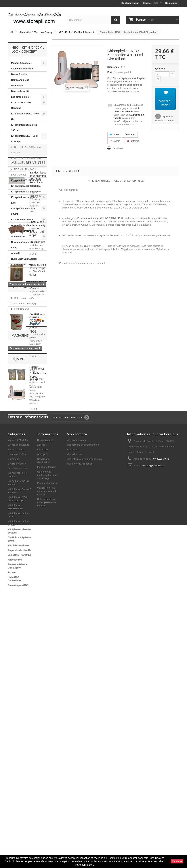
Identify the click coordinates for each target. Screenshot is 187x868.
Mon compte (77, 694)
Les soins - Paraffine (23, 231)
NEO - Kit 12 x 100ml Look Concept (24, 172)
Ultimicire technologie (25, 582)
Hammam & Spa (20, 80)
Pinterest (133, 141)
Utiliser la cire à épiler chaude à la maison (47, 751)
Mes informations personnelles (84, 719)
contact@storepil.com (153, 725)
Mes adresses (74, 714)
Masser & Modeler (21, 63)
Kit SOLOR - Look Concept (21, 105)
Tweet (114, 134)
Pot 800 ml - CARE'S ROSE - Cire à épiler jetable (37, 437)
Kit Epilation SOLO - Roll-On (25, 116)
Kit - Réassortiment (22, 220)
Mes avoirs (73, 709)
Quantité (160, 68)
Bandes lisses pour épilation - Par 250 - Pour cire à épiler (38, 295)
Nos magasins (24, 599)
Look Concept (21, 571)
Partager (130, 134)
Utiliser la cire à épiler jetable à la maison (47, 762)
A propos (42, 714)
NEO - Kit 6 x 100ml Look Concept (26, 161)
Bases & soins (19, 74)
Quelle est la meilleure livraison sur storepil (48, 735)
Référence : (114, 67)
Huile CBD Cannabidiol (24, 259)
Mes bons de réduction (80, 724)
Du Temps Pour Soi (24, 565)
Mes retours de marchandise (83, 705)
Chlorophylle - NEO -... (38, 637)
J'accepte (177, 861)
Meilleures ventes (28, 278)
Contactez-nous (130, 3)
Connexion (171, 3)
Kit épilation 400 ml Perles (26, 186)
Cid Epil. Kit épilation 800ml (23, 211)
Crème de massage (22, 69)
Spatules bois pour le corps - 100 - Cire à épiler (38, 386)
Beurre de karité (20, 91)
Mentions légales (47, 727)
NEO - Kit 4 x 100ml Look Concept (26, 150)
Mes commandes (76, 700)
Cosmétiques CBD (21, 265)
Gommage (17, 86)
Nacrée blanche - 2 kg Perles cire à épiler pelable (38, 489)
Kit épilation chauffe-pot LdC (25, 200)
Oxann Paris (21, 576)
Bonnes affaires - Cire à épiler (24, 245)
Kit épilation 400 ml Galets (26, 192)
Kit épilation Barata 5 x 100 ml (24, 127)
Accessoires (18, 236)
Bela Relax (20, 560)
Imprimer (118, 148)
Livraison (43, 709)
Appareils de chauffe (23, 225)
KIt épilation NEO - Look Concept (25, 139)
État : (110, 72)
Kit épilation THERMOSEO (26, 180)
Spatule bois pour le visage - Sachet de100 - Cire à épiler (38, 344)
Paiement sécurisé (48, 743)
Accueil (15, 253)
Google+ (116, 141)
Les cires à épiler (21, 97)
